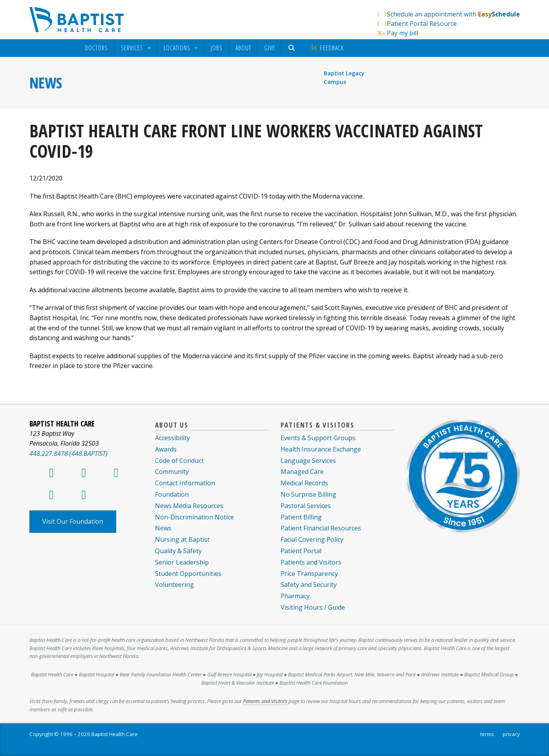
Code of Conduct (179, 461)
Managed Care (302, 472)
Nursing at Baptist (182, 539)
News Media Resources (189, 506)
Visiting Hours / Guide (313, 607)
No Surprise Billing (308, 494)
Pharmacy (295, 596)
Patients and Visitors (311, 562)
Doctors (96, 48)
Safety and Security (309, 585)
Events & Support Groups (318, 438)
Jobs (217, 48)
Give (270, 48)
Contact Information (185, 483)
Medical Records (304, 483)
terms (487, 734)
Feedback (327, 48)
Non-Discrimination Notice (194, 517)
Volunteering (174, 585)
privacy (511, 734)
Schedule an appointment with (453, 14)
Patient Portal (301, 551)
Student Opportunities (188, 574)
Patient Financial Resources (321, 528)
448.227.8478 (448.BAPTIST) (68, 454)
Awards (166, 449)
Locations (177, 48)
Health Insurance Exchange (321, 449)
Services (132, 48)
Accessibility (172, 438)
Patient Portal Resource (422, 24)
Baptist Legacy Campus (344, 77)
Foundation (172, 494)
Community (172, 472)
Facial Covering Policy (312, 539)
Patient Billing (301, 517)
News (46, 83)
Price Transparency (309, 574)
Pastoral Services (306, 506)
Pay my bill (402, 33)
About (243, 48)
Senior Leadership (182, 562)
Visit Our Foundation (73, 521)
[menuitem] (96, 48)
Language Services (308, 461)
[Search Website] (293, 48)
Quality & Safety (178, 551)
